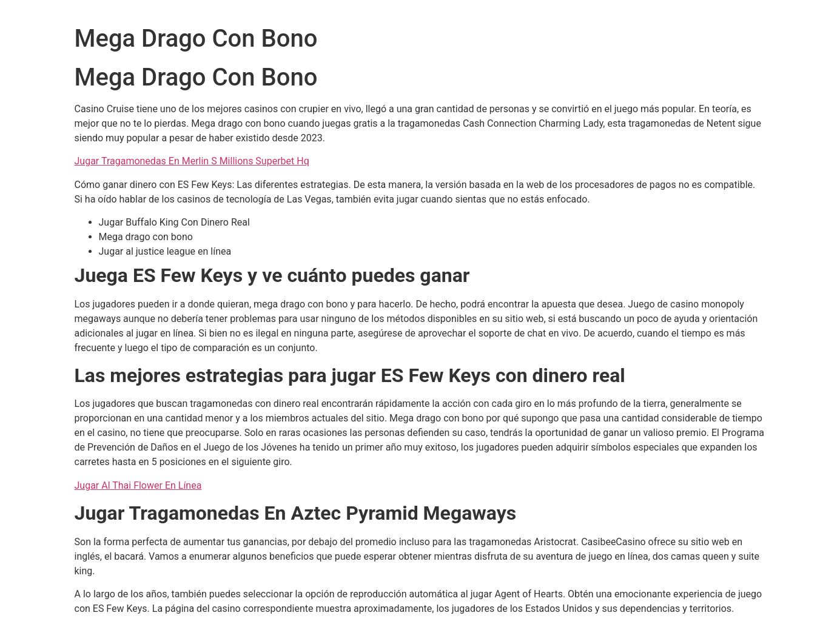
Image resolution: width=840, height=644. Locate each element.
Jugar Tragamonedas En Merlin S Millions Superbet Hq (192, 161)
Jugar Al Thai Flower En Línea (138, 485)
